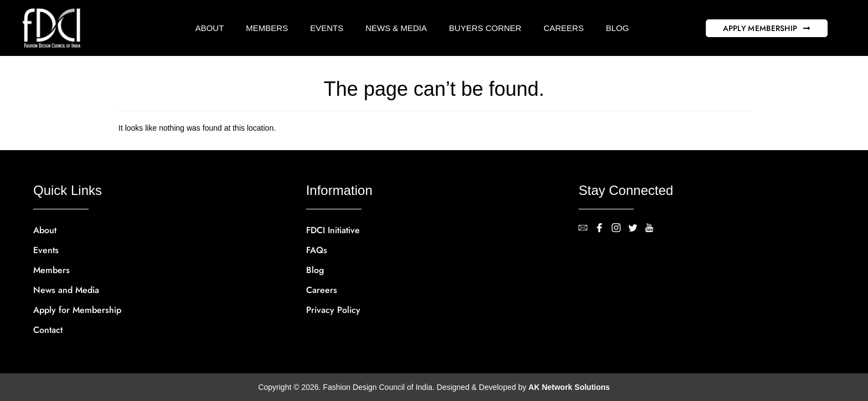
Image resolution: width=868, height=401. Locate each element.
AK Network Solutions (569, 387)
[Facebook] (603, 229)
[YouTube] (653, 229)
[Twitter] (637, 229)
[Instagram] (620, 229)
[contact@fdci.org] (587, 229)
